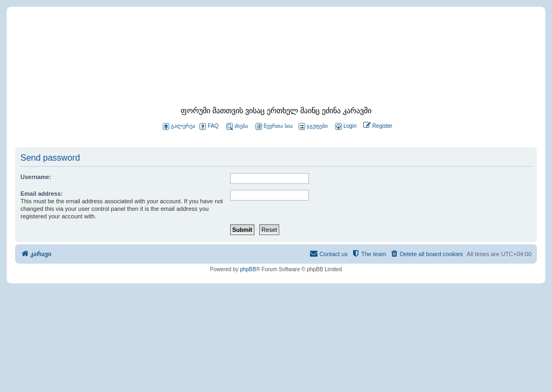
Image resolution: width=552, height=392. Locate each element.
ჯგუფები (313, 126)
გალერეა (179, 126)
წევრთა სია (274, 126)
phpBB (248, 269)
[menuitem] (345, 126)
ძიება (237, 126)
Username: (36, 177)
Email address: (42, 194)
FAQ (209, 126)
